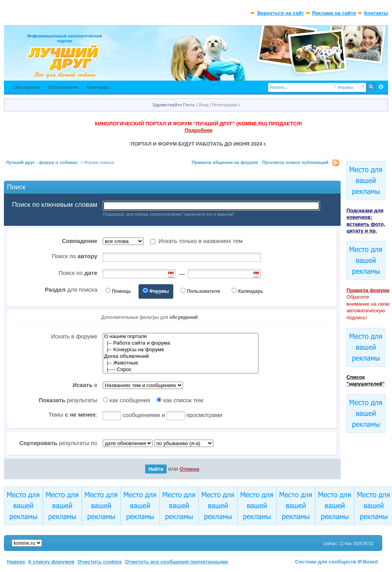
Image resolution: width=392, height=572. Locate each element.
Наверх (16, 562)
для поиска (71, 290)
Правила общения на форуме (225, 162)
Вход (204, 105)
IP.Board (368, 562)
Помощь (121, 291)
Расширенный (381, 87)
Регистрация (224, 105)
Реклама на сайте (334, 13)
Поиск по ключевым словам (55, 205)
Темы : (73, 414)
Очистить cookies (100, 562)
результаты (68, 400)
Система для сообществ (326, 562)
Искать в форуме (74, 336)
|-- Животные (181, 363)
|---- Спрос (181, 370)
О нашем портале (181, 337)
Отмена (189, 469)
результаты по (58, 443)
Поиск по (75, 256)
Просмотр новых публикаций (295, 162)
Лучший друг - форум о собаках (42, 162)
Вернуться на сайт (280, 13)
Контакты (376, 13)
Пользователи (63, 87)
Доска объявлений (181, 356)
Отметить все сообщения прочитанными (177, 562)
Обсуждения (26, 87)
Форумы (159, 291)
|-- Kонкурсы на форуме (181, 350)
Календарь (98, 87)
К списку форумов (52, 562)
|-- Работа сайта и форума (181, 343)
